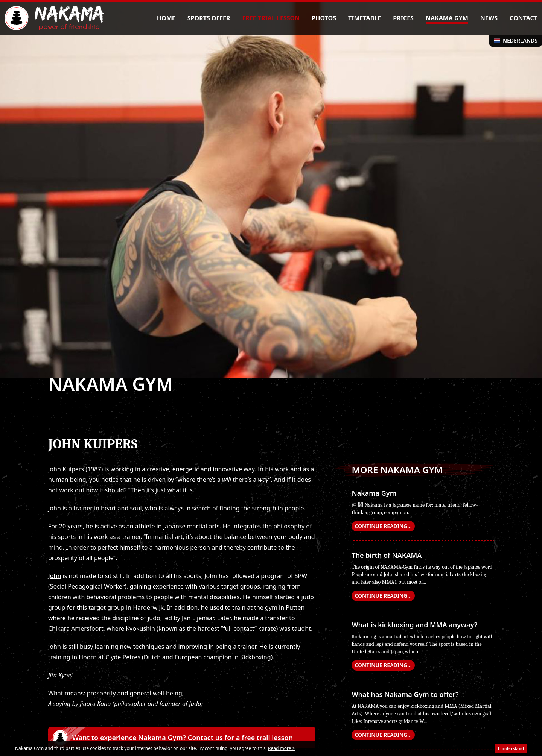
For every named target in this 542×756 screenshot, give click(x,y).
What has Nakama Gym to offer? (405, 694)
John (55, 576)
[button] (182, 738)
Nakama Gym (374, 493)
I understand (511, 748)
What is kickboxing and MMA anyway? (414, 625)
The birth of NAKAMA (387, 555)
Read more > (281, 748)
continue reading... (383, 526)
